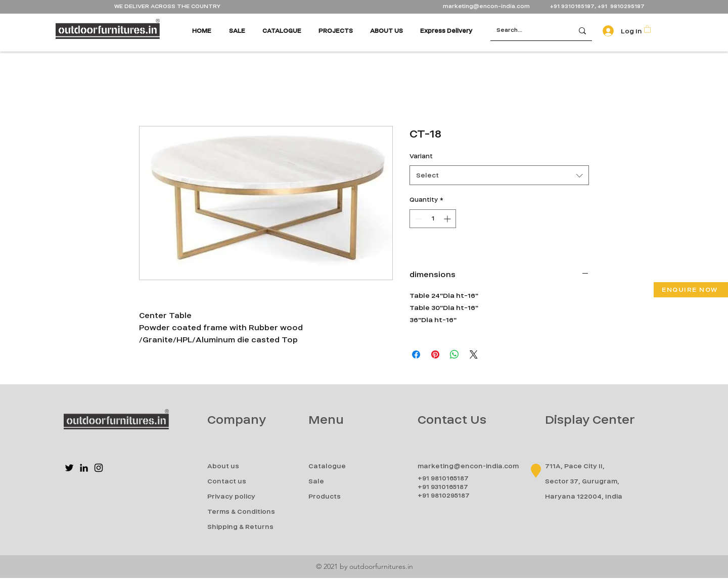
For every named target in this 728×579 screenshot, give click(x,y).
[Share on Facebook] (416, 354)
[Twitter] (69, 468)
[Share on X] (474, 354)
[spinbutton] (433, 219)
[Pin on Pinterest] (435, 354)
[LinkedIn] (84, 468)
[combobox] (499, 175)
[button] (647, 29)
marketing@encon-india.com (486, 6)
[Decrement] (417, 219)
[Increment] (448, 219)
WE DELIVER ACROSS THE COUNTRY (167, 6)
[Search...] (524, 31)
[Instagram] (99, 468)
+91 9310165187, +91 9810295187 (597, 6)
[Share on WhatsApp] (454, 354)
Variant (421, 156)
